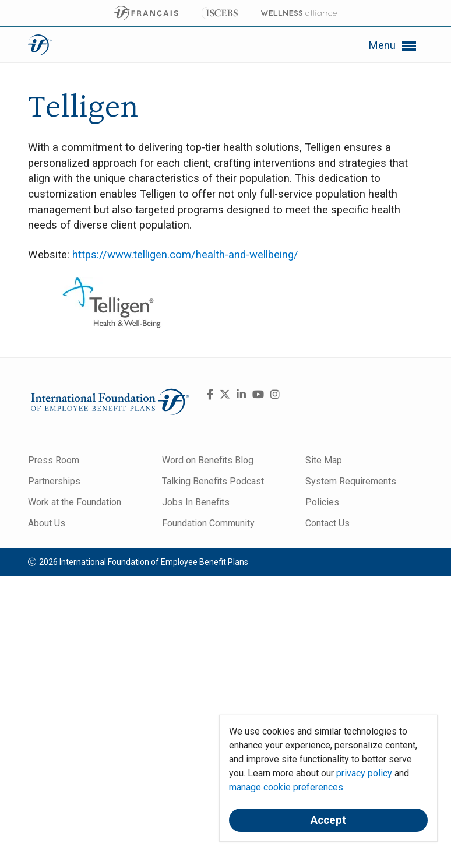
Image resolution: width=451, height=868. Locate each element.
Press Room (54, 460)
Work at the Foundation (75, 502)
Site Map (324, 460)
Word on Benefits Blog (208, 460)
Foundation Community (208, 523)
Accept (328, 820)
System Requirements (351, 481)
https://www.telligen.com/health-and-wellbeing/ (185, 255)
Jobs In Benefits (196, 502)
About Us (47, 523)
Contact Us (327, 523)
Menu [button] (393, 46)
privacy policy (364, 773)
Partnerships (54, 481)
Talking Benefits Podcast (213, 481)
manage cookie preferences (286, 787)
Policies (322, 502)
